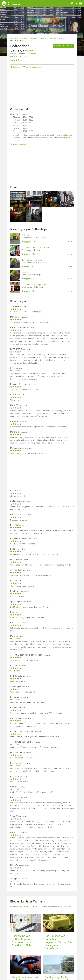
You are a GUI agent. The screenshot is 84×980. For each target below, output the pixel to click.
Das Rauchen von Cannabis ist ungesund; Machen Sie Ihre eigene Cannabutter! (58, 942)
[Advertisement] (42, 89)
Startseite (14, 39)
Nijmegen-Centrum (55, 39)
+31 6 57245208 (19, 145)
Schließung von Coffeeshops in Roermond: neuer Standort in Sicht (22, 941)
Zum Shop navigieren (33, 67)
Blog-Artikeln (24, 907)
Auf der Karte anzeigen (63, 46)
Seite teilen (16, 67)
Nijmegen (43, 39)
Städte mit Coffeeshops (29, 39)
